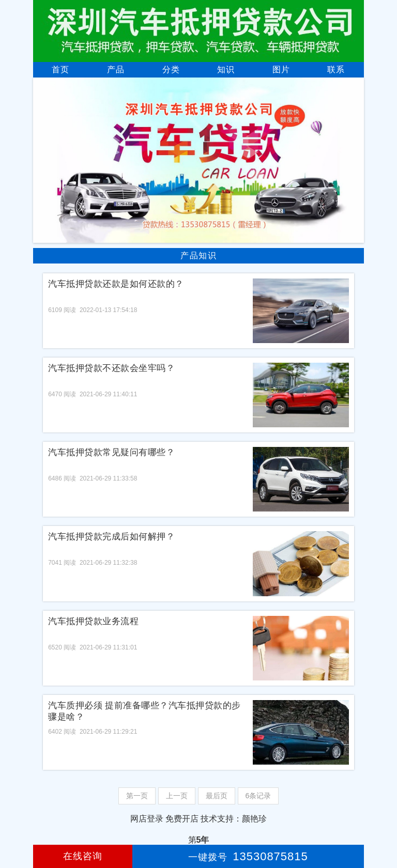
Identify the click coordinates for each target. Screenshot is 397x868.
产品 (116, 69)
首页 (60, 69)
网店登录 (147, 819)
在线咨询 (83, 856)
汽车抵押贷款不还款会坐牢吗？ (111, 368)
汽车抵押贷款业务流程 (93, 621)
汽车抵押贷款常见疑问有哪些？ (111, 452)
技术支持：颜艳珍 (234, 819)
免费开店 (182, 819)
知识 (226, 69)
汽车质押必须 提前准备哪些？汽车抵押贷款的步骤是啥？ (144, 711)
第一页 (137, 796)
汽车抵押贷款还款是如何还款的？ (116, 284)
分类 (171, 69)
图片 (281, 69)
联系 (336, 69)
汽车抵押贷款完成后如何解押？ (111, 537)
